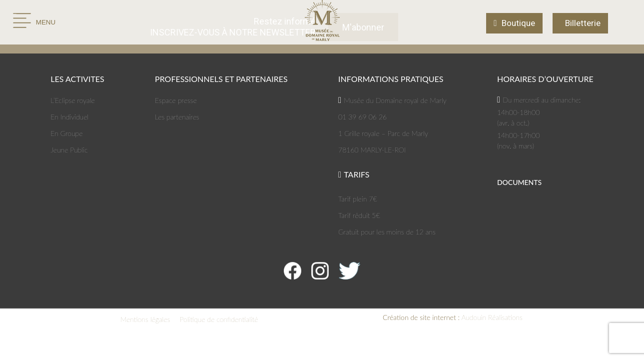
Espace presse (176, 100)
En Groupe (66, 133)
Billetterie (583, 23)
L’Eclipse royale (73, 100)
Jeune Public (69, 150)
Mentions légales (145, 319)
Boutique (518, 23)
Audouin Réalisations (453, 317)
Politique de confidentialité (219, 319)
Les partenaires (177, 117)
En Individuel (69, 117)
